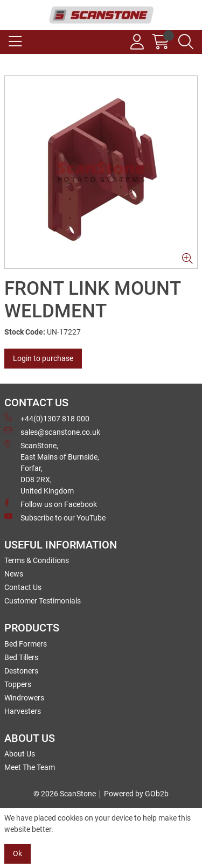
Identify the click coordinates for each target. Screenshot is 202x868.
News (14, 574)
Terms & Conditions (37, 560)
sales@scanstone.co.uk (52, 432)
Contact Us (23, 587)
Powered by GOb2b (136, 794)
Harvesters (23, 711)
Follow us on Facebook (51, 504)
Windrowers (24, 698)
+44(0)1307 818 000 (47, 418)
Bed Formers (26, 644)
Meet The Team (30, 767)
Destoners (21, 671)
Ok (18, 853)
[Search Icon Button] (186, 42)
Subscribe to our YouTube (55, 517)
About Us (20, 754)
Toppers (18, 684)
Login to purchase (43, 358)
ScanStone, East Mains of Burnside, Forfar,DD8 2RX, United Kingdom (52, 468)
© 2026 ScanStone (65, 794)
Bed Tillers (21, 657)
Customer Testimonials (43, 601)
